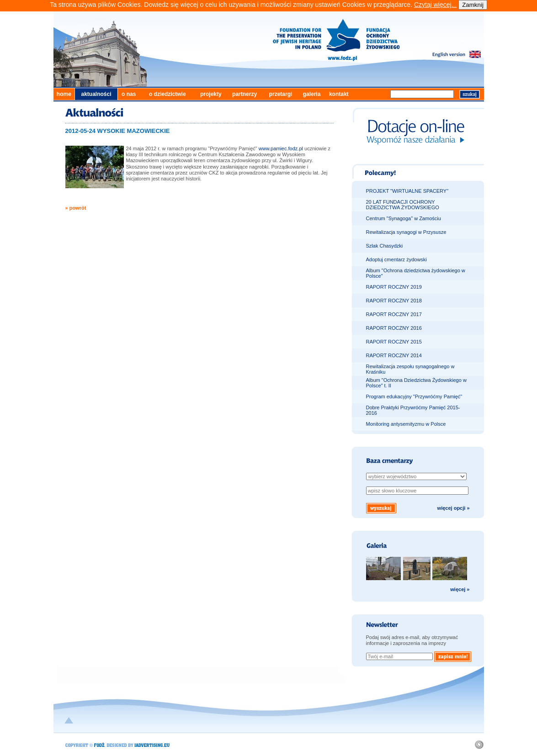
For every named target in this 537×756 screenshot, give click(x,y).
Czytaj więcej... (435, 5)
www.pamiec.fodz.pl (281, 148)
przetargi (281, 94)
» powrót (76, 208)
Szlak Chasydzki (385, 246)
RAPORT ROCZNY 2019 (394, 287)
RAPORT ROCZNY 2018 (394, 301)
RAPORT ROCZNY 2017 (394, 314)
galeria (312, 94)
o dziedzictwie (167, 94)
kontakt (339, 94)
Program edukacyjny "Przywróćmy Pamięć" (414, 397)
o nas (129, 94)
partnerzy (245, 94)
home (64, 94)
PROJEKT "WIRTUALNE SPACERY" (407, 191)
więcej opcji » (454, 508)
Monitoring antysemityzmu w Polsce (406, 424)
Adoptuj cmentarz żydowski (396, 259)
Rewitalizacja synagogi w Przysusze (406, 232)
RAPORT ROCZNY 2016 (394, 328)
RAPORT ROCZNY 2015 (394, 342)
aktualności (96, 94)
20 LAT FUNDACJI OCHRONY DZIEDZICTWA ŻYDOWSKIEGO (403, 205)
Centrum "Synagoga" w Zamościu (404, 218)
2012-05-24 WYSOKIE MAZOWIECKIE (118, 131)
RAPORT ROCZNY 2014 (394, 355)
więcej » (460, 589)
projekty (211, 94)
